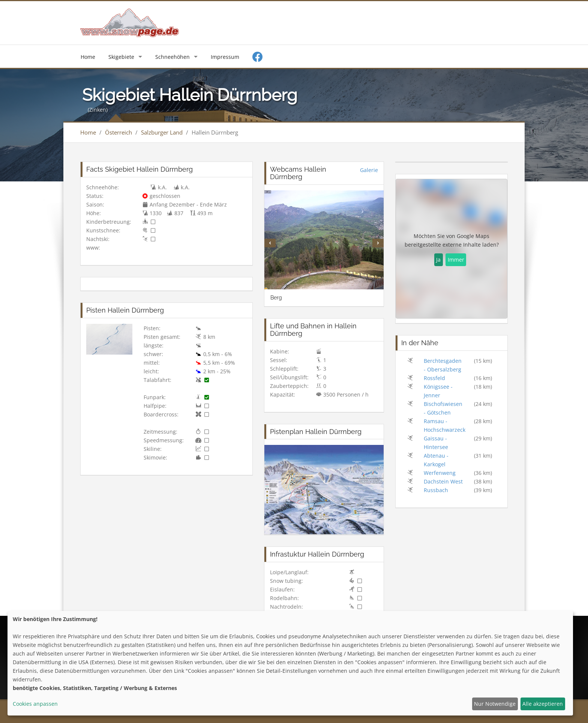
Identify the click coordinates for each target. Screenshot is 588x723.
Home (88, 57)
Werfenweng (440, 473)
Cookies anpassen (35, 704)
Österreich (118, 132)
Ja (438, 260)
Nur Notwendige (495, 704)
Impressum (225, 57)
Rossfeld (434, 378)
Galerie (369, 170)
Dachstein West (443, 481)
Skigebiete (121, 57)
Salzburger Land (162, 132)
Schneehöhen (172, 57)
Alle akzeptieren (543, 704)
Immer (456, 260)
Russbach (436, 490)
